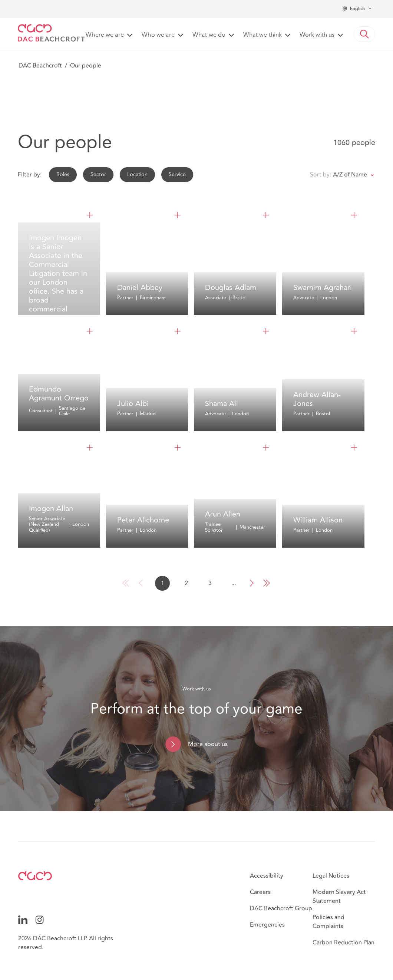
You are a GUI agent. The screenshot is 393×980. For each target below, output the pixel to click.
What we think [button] (262, 35)
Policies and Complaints (328, 922)
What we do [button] (209, 35)
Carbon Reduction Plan (344, 943)
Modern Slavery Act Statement (339, 897)
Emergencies (267, 925)
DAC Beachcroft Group (281, 908)
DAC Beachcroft (40, 66)
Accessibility (267, 876)
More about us (208, 744)
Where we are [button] (105, 35)
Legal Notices (331, 876)
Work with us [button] (317, 35)
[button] (364, 34)
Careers (260, 892)
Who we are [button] (158, 35)
